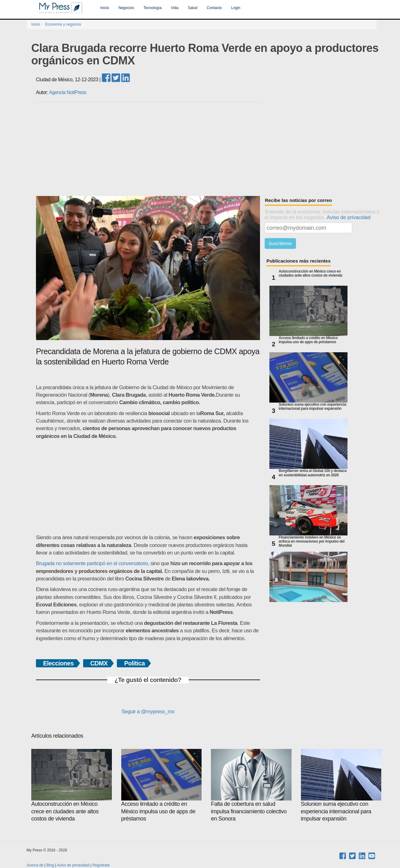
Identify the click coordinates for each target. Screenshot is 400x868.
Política (134, 663)
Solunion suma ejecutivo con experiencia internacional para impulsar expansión (312, 407)
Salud (193, 8)
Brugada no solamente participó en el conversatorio (92, 563)
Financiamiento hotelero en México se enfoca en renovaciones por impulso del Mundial (312, 542)
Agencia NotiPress (68, 92)
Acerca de (35, 865)
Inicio (105, 8)
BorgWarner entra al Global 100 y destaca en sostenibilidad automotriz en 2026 (313, 473)
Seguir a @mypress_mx (148, 712)
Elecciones (58, 663)
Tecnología (152, 8)
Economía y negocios (63, 24)
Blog (50, 865)
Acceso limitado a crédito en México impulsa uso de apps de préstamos (308, 340)
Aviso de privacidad (349, 217)
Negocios (126, 8)
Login (236, 8)
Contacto (214, 8)
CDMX (99, 663)
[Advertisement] (206, 149)
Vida (175, 8)
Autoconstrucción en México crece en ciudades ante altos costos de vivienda (310, 273)
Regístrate (101, 865)
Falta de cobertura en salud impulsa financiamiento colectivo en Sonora (251, 785)
